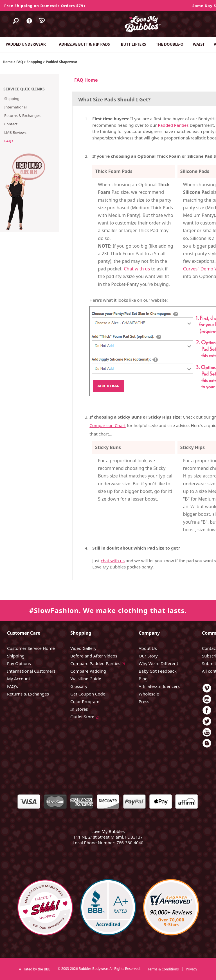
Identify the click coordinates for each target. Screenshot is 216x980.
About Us (148, 648)
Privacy (192, 969)
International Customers (31, 671)
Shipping (12, 99)
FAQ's (13, 686)
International (15, 107)
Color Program (85, 701)
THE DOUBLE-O (170, 44)
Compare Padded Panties (95, 663)
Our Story (148, 656)
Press (144, 701)
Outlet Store (82, 717)
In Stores (79, 709)
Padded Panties (173, 125)
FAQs (9, 141)
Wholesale (149, 694)
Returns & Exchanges (22, 115)
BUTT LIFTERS (133, 44)
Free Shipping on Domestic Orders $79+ (45, 6)
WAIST (199, 44)
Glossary (79, 686)
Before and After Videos (94, 656)
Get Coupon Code (88, 694)
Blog (143, 679)
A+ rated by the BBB (35, 969)
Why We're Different (158, 663)
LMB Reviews (15, 132)
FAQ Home (86, 80)
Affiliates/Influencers (159, 686)
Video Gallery (83, 648)
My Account (19, 679)
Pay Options (19, 663)
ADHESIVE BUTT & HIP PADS (84, 44)
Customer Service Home (31, 648)
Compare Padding (88, 671)
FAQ (20, 62)
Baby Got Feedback (158, 671)
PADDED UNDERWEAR (26, 44)
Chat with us (137, 269)
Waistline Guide (86, 679)
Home (8, 62)
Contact (11, 124)
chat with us (113, 561)
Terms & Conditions (163, 969)
